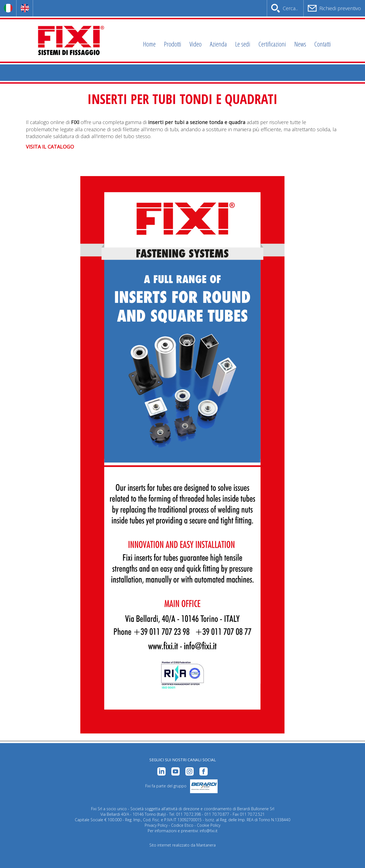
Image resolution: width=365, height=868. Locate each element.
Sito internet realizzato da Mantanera (182, 845)
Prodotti (173, 44)
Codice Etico (182, 825)
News (300, 44)
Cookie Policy (209, 825)
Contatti (323, 44)
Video (196, 44)
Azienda (218, 44)
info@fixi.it (209, 831)
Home (149, 44)
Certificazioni (272, 44)
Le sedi (243, 44)
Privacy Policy (156, 825)
